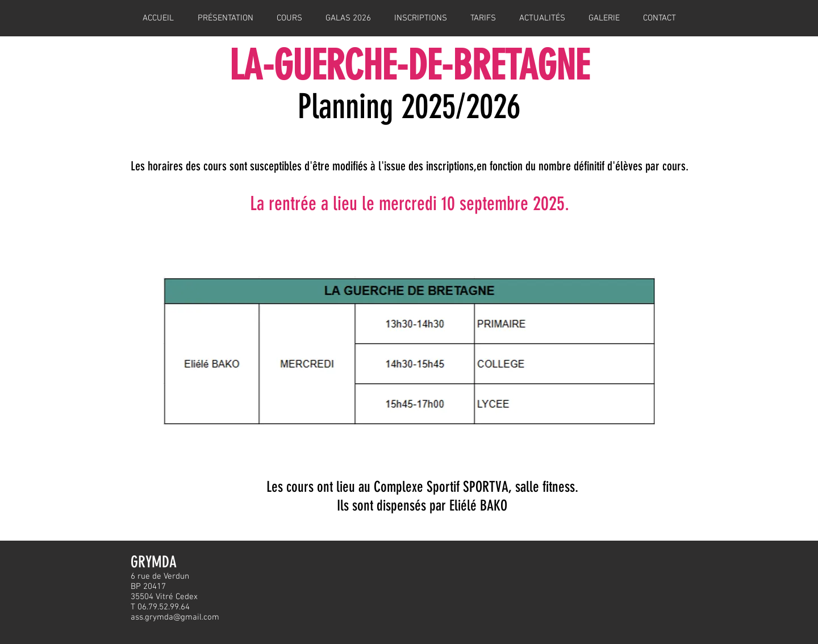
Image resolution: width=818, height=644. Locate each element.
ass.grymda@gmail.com (175, 617)
